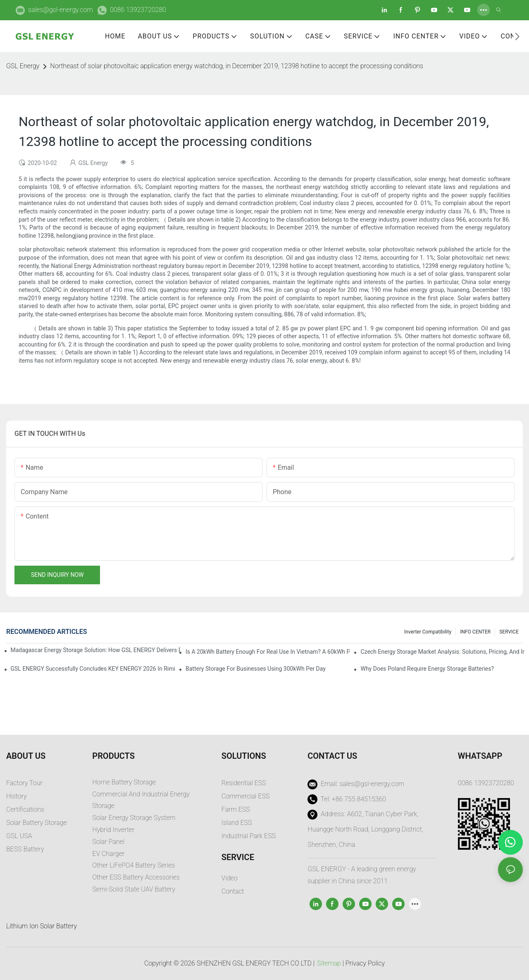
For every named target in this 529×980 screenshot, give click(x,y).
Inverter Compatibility (428, 632)
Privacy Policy (365, 963)
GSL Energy (23, 66)
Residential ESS (244, 783)
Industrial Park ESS (249, 836)
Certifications (25, 809)
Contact (233, 891)
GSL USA (20, 836)
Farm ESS (236, 809)
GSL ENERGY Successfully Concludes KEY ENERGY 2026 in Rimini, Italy (93, 669)
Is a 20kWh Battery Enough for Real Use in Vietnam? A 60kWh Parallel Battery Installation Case (268, 652)
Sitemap (329, 963)
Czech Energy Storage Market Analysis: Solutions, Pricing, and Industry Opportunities (442, 652)
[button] (517, 36)
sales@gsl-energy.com (61, 10)
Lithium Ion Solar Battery (42, 926)
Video (230, 878)
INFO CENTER (475, 632)
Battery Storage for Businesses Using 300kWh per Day (256, 669)
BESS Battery (25, 849)
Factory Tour (24, 783)
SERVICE (509, 632)
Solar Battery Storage (37, 823)
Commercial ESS (246, 796)
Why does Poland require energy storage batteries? (427, 669)
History (17, 796)
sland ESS (237, 823)
